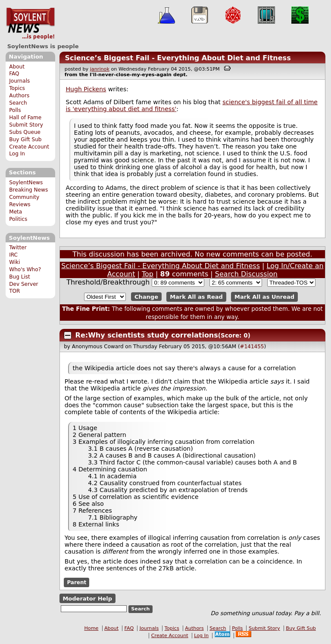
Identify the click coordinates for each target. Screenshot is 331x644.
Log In (17, 154)
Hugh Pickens (86, 89)
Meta (16, 212)
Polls (15, 110)
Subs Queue (25, 132)
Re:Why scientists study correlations (147, 335)
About (17, 67)
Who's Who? (25, 269)
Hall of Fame (25, 118)
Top (148, 274)
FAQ (14, 74)
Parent (77, 582)
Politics (18, 219)
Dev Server (23, 284)
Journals (19, 81)
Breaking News (28, 190)
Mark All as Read (196, 297)
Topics (17, 88)
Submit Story (26, 125)
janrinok (100, 69)
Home (91, 628)
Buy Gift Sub (25, 139)
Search (18, 103)
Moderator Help (87, 598)
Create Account (29, 147)
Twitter (18, 248)
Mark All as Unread (264, 297)
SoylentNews (30, 24)
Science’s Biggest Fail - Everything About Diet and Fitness (178, 58)
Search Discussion (246, 274)
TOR (14, 291)
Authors (19, 96)
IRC (13, 255)
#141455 (252, 347)
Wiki (14, 262)
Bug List (20, 277)
